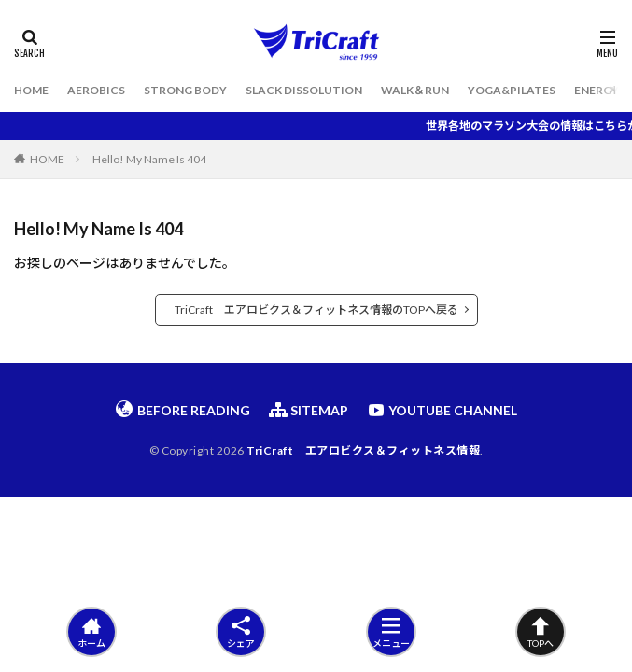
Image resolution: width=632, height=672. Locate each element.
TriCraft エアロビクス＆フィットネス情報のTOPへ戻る (316, 309)
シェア (241, 632)
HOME (31, 90)
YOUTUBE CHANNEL (442, 410)
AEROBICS (96, 90)
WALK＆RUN (415, 90)
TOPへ (541, 632)
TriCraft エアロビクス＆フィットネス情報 (363, 450)
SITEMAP (309, 410)
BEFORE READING (183, 410)
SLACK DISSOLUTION (304, 90)
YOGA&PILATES (512, 90)
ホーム (91, 632)
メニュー (391, 632)
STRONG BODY (185, 90)
